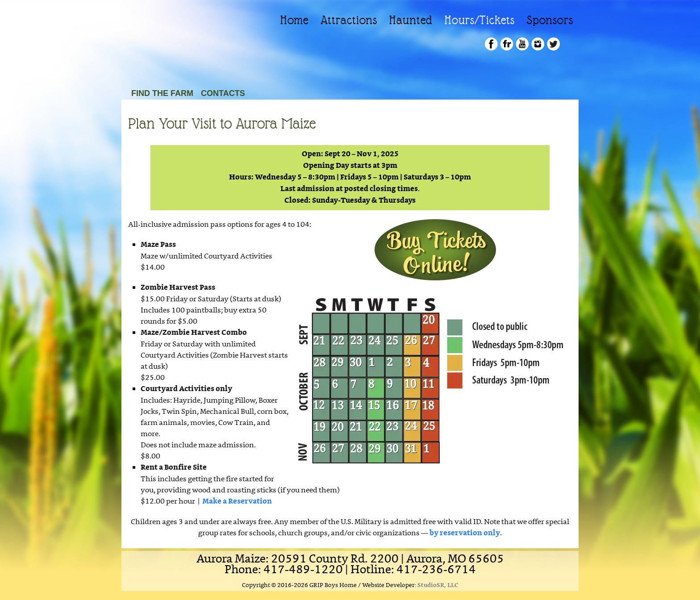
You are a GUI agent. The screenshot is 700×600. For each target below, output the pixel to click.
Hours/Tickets (480, 20)
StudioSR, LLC (438, 585)
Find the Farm (162, 93)
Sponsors (550, 20)
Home (294, 20)
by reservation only (465, 533)
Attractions (349, 20)
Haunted (411, 20)
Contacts (223, 93)
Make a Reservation (237, 502)
